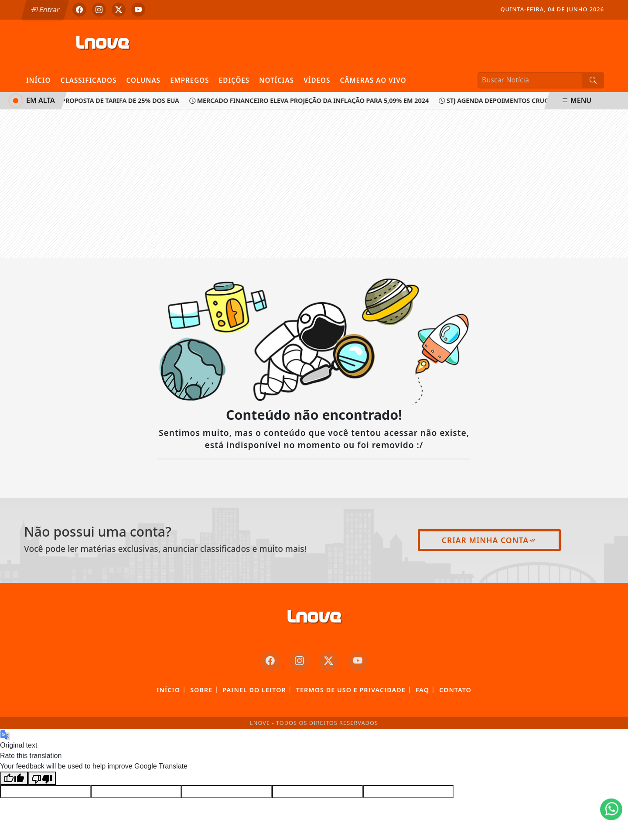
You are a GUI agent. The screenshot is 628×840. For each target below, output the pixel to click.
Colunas (143, 80)
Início (39, 80)
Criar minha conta (490, 540)
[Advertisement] (314, 184)
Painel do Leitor (254, 690)
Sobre (201, 690)
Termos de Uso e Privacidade (351, 690)
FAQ (422, 690)
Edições (234, 80)
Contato (455, 690)
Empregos (190, 80)
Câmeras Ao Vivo (373, 80)
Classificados (89, 80)
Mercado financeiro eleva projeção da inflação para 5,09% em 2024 (310, 100)
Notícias (276, 80)
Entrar (45, 10)
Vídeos (317, 80)
